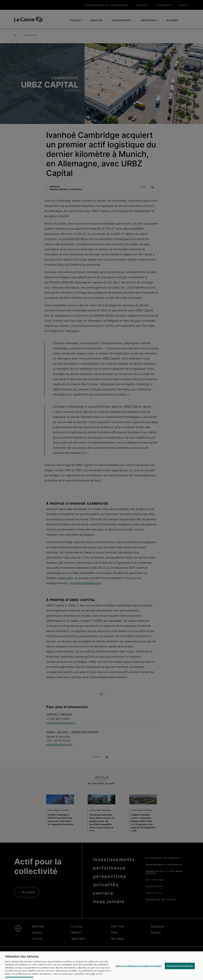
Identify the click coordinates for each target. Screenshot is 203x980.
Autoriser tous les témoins (180, 969)
